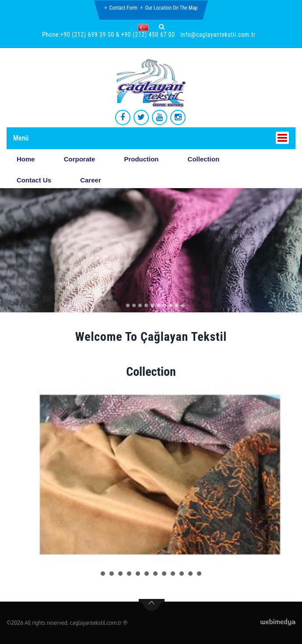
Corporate (80, 159)
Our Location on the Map (171, 8)
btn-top (152, 605)
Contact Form (123, 8)
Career (91, 180)
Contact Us (34, 180)
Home (26, 159)
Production (141, 159)
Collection (204, 159)
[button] (145, 28)
